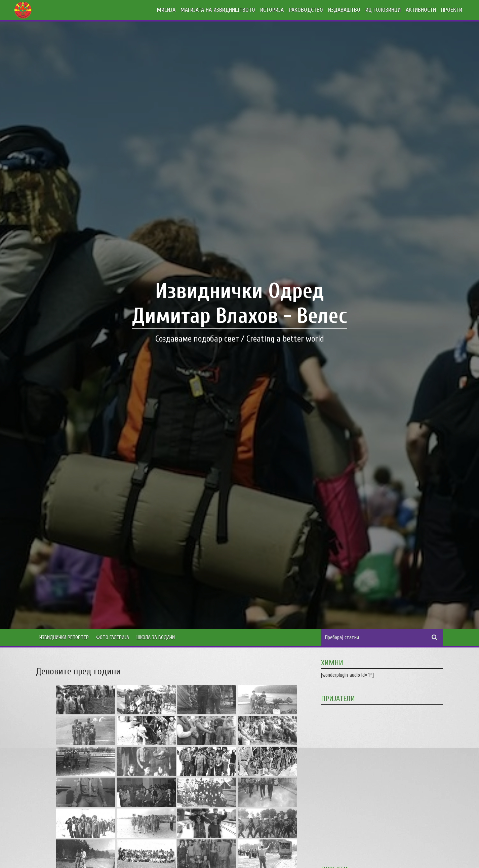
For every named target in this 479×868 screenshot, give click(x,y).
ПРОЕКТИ (452, 10)
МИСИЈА (166, 10)
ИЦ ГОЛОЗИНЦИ (383, 10)
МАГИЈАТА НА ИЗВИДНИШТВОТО (218, 10)
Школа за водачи (156, 637)
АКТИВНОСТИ (421, 10)
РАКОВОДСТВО (306, 10)
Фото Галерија (113, 637)
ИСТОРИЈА (272, 10)
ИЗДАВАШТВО (344, 10)
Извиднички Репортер (64, 637)
